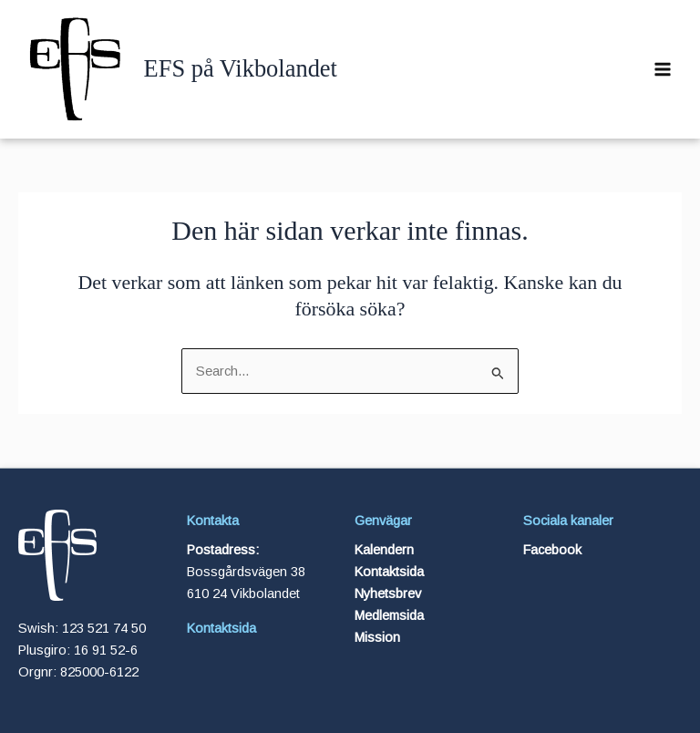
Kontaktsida (221, 628)
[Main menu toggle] (663, 69)
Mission (377, 637)
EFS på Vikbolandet (241, 68)
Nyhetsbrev (388, 594)
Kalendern (384, 550)
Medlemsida (389, 615)
